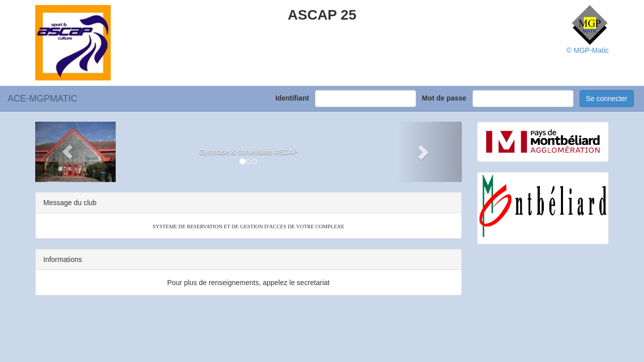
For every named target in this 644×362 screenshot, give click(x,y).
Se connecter (607, 99)
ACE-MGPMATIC (43, 99)
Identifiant (294, 98)
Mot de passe (446, 98)
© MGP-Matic (588, 50)
